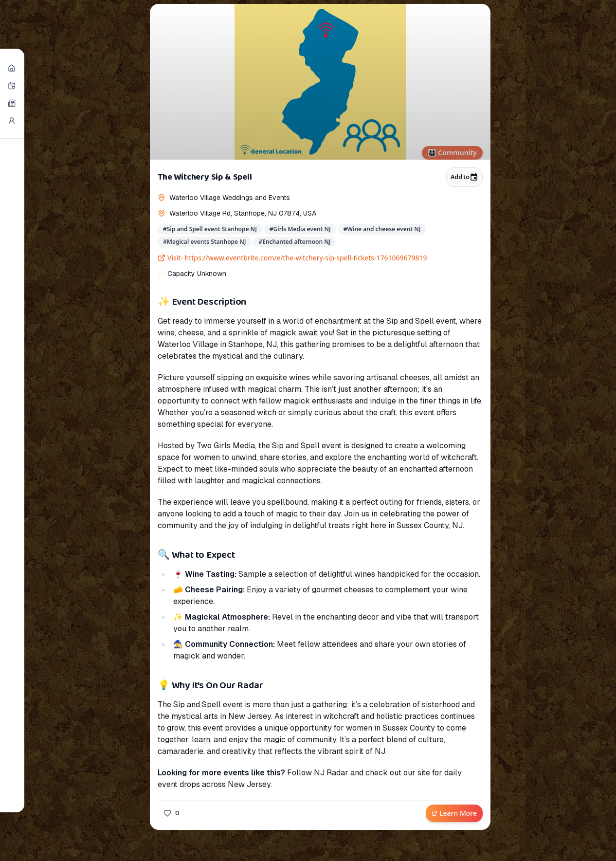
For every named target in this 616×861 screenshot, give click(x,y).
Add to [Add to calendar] (464, 177)
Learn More (454, 813)
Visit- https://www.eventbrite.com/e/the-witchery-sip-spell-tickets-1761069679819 (292, 258)
